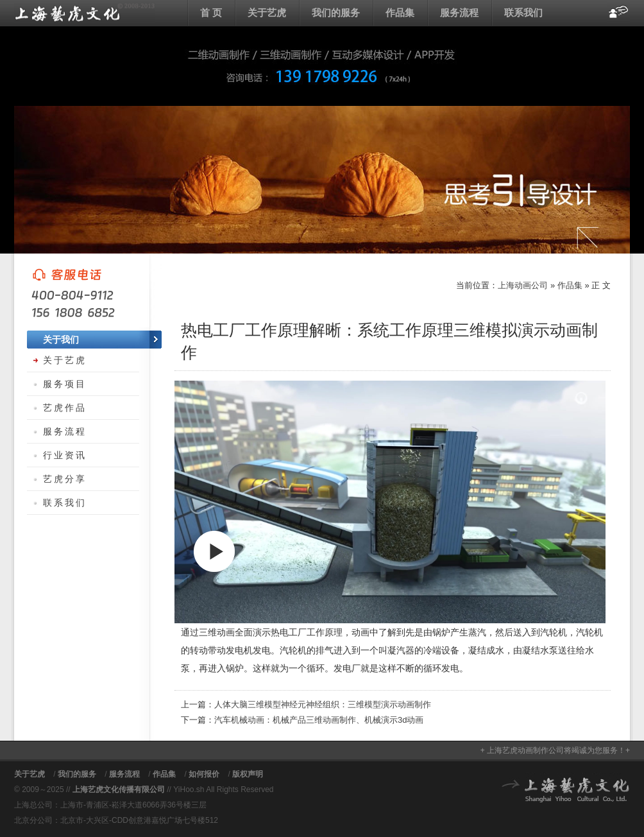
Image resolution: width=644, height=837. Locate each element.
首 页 (211, 13)
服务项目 (65, 384)
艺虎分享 (65, 479)
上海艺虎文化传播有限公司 (119, 790)
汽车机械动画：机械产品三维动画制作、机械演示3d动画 (319, 720)
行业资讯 (65, 455)
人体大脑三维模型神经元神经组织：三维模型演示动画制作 (323, 704)
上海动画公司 (85, 13)
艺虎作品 (65, 408)
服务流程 (459, 13)
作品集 (400, 13)
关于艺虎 (267, 13)
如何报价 (204, 774)
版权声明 (248, 774)
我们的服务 (336, 13)
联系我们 (523, 13)
